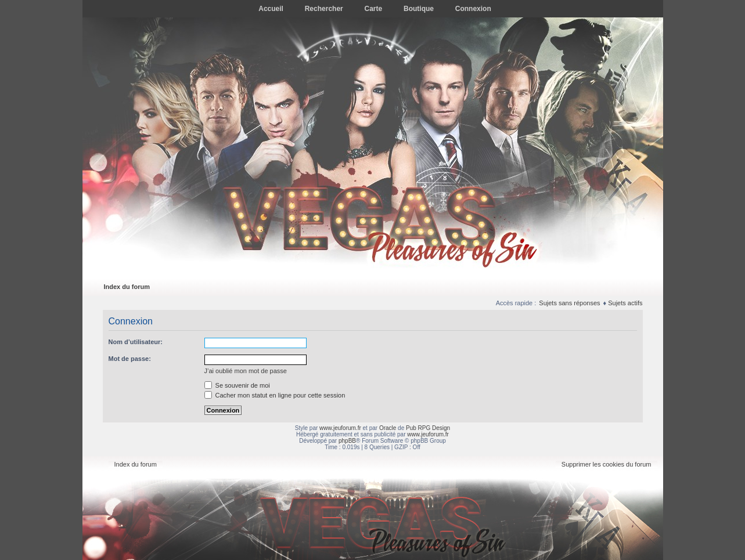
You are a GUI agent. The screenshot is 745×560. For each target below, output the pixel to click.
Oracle (388, 428)
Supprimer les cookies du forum (607, 464)
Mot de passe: (130, 359)
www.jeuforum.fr (340, 428)
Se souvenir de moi (237, 385)
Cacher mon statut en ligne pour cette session (275, 395)
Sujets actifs (625, 303)
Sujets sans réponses (569, 303)
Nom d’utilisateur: (136, 342)
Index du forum (127, 287)
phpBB (347, 441)
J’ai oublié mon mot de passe (246, 371)
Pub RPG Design (428, 428)
